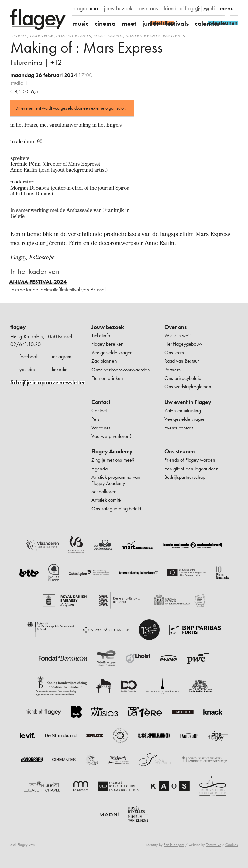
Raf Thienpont (174, 845)
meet (129, 23)
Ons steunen (180, 451)
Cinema (19, 36)
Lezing (115, 36)
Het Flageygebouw (183, 344)
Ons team (174, 353)
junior (151, 23)
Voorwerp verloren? (112, 436)
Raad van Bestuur (182, 361)
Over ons (176, 327)
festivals (177, 23)
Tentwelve (214, 845)
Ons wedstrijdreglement (188, 386)
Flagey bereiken (108, 344)
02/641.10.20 (26, 344)
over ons (148, 8)
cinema (105, 23)
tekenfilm (41, 36)
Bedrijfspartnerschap (185, 477)
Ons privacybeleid (183, 378)
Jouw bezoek (108, 327)
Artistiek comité (106, 500)
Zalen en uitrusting (183, 411)
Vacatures (101, 428)
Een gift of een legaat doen (191, 469)
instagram (62, 356)
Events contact (179, 428)
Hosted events (73, 36)
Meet (99, 36)
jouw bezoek (118, 8)
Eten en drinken (107, 378)
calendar (208, 23)
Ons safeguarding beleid (116, 509)
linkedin (60, 369)
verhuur (213, 8)
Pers (96, 419)
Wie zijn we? (177, 335)
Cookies (232, 845)
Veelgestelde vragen (112, 353)
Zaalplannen (104, 361)
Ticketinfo (101, 335)
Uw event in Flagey (188, 402)
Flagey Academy (112, 451)
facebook (29, 356)
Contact (101, 402)
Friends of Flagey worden (190, 460)
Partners (172, 370)
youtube (27, 369)
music (80, 23)
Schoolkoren (104, 492)
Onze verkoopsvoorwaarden (121, 370)
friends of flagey (181, 8)
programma (85, 8)
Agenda (99, 469)
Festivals (174, 36)
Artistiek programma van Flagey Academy (116, 480)
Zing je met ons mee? (113, 460)
